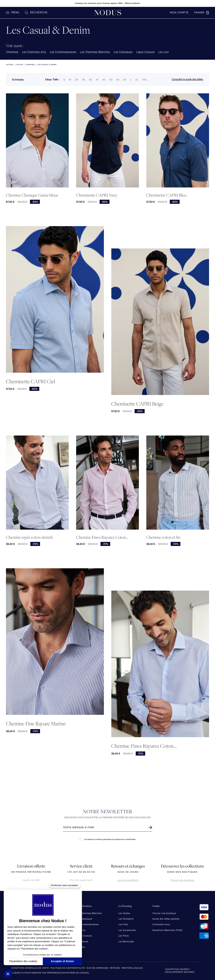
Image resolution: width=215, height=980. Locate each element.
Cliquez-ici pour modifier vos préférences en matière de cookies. (50, 973)
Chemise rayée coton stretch (29, 537)
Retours (115, 968)
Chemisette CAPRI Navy (97, 195)
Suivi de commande (97, 968)
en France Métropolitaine (31, 872)
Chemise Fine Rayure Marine (36, 723)
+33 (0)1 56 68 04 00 (81, 872)
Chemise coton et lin (163, 537)
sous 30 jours (128, 872)
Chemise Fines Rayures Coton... (102, 537)
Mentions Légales (132, 968)
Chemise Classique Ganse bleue (32, 195)
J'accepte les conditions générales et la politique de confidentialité (107, 839)
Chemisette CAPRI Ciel (31, 381)
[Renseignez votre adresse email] (104, 827)
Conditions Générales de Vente (30, 968)
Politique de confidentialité (68, 968)
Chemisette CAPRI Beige (137, 404)
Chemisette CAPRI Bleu (166, 195)
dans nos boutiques (182, 872)
